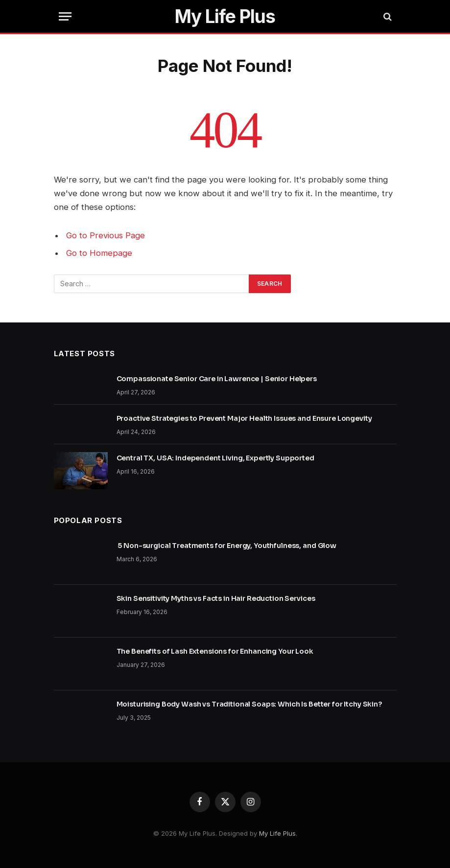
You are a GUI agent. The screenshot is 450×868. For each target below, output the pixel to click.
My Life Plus (277, 833)
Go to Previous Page (106, 235)
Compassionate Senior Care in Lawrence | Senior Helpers (217, 379)
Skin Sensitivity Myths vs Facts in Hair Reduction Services (216, 598)
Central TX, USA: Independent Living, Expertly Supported (215, 458)
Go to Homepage (99, 253)
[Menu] (65, 16)
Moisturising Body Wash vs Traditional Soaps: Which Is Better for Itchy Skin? (249, 704)
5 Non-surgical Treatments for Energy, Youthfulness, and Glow (227, 546)
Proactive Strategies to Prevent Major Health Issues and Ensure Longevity (244, 418)
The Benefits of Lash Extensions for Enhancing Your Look (215, 651)
